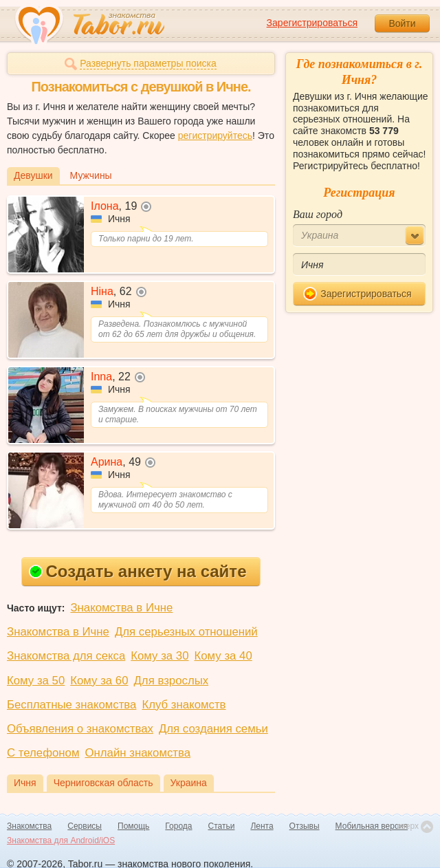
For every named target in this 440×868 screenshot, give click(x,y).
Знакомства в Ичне (121, 608)
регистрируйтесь (215, 135)
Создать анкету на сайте (138, 571)
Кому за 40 (223, 656)
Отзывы (305, 826)
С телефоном (43, 753)
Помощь (133, 826)
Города (178, 826)
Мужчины (91, 175)
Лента (262, 826)
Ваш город (318, 214)
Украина (189, 783)
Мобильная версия (372, 826)
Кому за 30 (159, 656)
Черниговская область (103, 783)
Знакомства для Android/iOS (61, 840)
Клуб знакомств (184, 705)
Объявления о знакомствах (80, 729)
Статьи (222, 826)
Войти (402, 23)
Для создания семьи (213, 729)
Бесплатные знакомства (71, 705)
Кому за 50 (36, 681)
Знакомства (29, 826)
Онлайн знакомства (137, 753)
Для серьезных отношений (186, 632)
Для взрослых (172, 681)
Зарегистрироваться (312, 23)
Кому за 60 (99, 681)
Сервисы (85, 826)
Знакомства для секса (66, 656)
